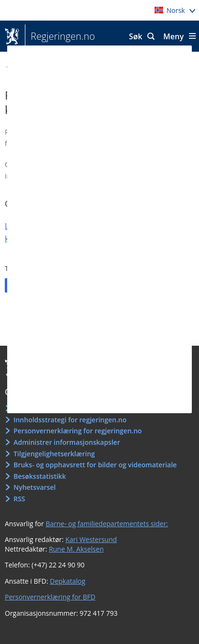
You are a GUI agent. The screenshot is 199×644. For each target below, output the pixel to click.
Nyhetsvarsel (34, 487)
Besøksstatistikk (40, 476)
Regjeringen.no (60, 36)
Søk (136, 36)
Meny (173, 36)
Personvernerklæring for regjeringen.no (77, 431)
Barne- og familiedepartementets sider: (107, 524)
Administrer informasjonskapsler (67, 442)
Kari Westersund (91, 539)
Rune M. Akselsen (76, 549)
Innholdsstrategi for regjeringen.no (70, 420)
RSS (19, 499)
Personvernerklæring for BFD (50, 597)
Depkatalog (67, 581)
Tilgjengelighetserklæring (54, 454)
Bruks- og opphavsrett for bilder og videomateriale (95, 465)
